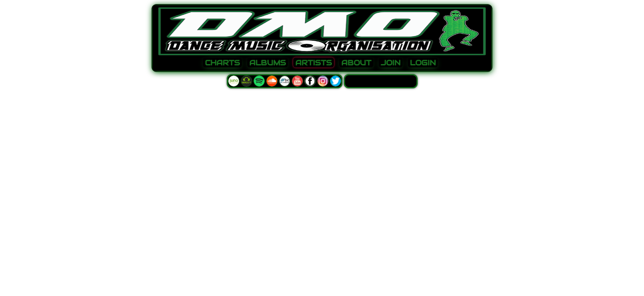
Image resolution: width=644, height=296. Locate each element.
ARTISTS (314, 63)
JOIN (391, 63)
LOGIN (423, 63)
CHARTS (222, 63)
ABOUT (356, 63)
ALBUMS (268, 63)
